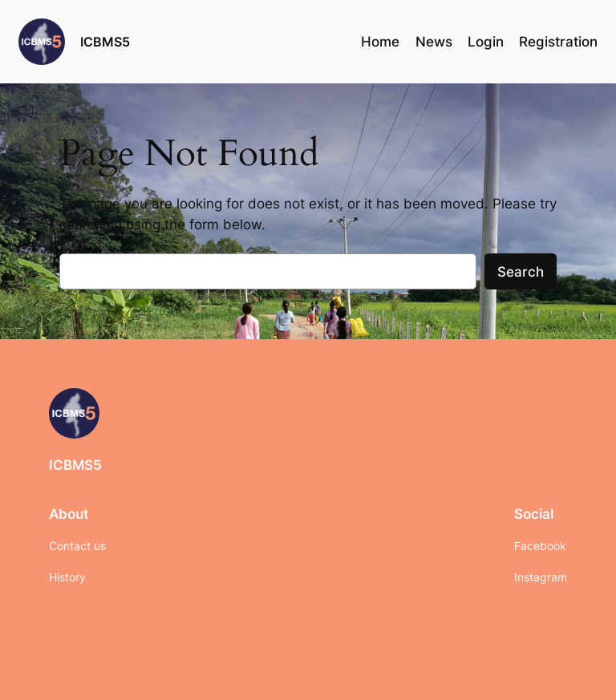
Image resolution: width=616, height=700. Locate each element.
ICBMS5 (105, 42)
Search (521, 272)
